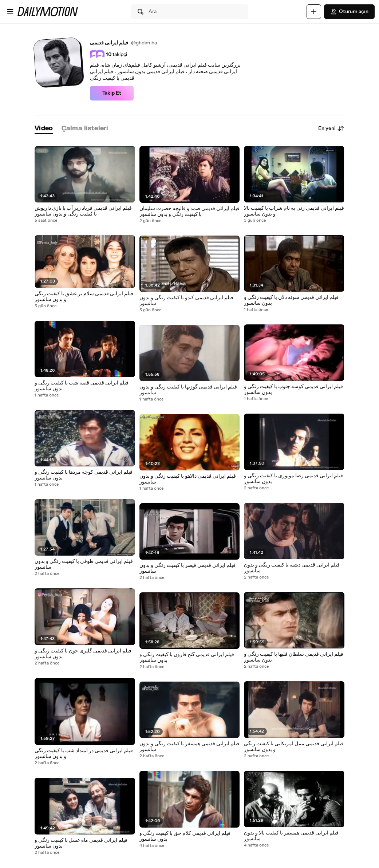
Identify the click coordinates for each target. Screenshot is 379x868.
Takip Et (112, 93)
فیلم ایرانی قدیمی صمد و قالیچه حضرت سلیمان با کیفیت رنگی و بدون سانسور (189, 212)
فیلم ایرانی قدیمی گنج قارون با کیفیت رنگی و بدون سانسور (187, 658)
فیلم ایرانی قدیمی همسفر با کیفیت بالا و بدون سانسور (291, 836)
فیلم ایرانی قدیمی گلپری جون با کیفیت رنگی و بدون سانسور (83, 654)
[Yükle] (314, 12)
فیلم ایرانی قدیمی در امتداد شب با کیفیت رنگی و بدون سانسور (84, 754)
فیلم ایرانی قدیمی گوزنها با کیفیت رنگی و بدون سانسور (188, 390)
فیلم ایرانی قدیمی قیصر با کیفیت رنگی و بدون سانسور (187, 568)
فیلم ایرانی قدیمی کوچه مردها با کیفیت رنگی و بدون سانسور (84, 475)
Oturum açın (349, 12)
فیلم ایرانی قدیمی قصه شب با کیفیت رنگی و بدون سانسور (82, 386)
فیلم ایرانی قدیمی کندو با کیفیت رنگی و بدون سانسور (186, 301)
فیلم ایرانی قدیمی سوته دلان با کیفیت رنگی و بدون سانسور (291, 300)
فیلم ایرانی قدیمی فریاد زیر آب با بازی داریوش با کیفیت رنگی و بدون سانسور (83, 211)
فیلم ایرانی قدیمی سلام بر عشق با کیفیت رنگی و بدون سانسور (84, 297)
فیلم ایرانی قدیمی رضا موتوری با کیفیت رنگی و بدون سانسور (293, 479)
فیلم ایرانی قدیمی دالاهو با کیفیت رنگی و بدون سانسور (188, 479)
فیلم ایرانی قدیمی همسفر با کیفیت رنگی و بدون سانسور (189, 747)
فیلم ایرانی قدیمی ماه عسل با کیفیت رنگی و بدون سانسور (81, 843)
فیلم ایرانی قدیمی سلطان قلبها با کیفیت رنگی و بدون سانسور (294, 657)
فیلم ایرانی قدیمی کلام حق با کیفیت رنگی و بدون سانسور (185, 836)
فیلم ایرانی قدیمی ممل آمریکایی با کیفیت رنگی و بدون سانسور (294, 747)
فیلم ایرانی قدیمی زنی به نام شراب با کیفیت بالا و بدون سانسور (294, 211)
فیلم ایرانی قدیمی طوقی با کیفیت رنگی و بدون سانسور (84, 564)
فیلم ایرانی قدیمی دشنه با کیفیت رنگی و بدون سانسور (292, 568)
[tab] (44, 129)
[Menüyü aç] (10, 12)
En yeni (331, 129)
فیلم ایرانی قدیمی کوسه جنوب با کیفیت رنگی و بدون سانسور (293, 390)
